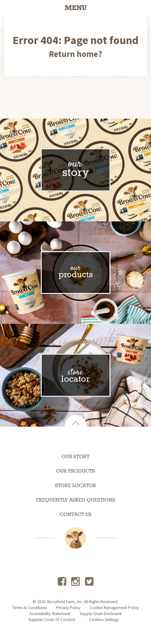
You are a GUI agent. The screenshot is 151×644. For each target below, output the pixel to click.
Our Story (75, 457)
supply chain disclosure (101, 614)
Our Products (75, 471)
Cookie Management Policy (114, 608)
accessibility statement (50, 614)
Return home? (75, 54)
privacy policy (68, 608)
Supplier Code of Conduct (52, 620)
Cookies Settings (104, 620)
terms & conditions (30, 608)
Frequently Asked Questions (76, 500)
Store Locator (75, 486)
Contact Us (76, 515)
